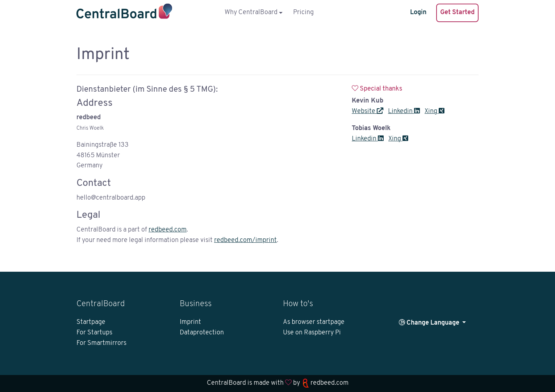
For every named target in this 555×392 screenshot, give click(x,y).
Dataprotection (202, 333)
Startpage (91, 322)
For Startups (94, 333)
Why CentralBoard (251, 12)
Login (418, 12)
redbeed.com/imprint (245, 240)
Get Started (457, 12)
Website (368, 111)
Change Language (430, 323)
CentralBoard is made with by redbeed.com (278, 383)
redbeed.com (168, 230)
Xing (435, 111)
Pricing (303, 12)
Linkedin (404, 111)
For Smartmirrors (101, 343)
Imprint (190, 322)
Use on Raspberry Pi (312, 333)
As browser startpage (314, 322)
